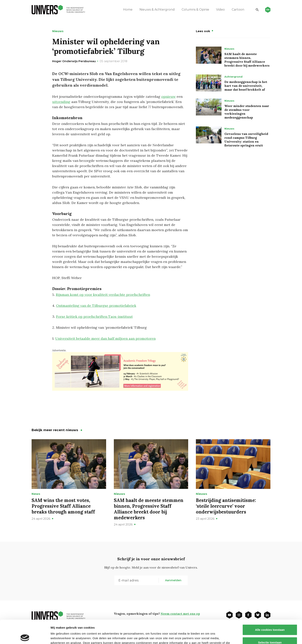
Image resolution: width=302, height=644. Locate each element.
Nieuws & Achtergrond (157, 10)
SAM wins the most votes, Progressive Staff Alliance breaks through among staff (63, 506)
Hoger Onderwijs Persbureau (74, 61)
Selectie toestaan (270, 619)
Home (128, 10)
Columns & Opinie (195, 10)
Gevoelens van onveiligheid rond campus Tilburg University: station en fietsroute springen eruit (246, 140)
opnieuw (168, 97)
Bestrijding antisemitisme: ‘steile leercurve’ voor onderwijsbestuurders (226, 506)
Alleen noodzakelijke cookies (270, 631)
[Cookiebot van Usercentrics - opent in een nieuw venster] (25, 636)
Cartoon (238, 10)
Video (220, 10)
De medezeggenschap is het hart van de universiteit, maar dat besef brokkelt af (246, 86)
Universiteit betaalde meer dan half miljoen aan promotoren (105, 338)
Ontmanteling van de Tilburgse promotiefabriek (96, 306)
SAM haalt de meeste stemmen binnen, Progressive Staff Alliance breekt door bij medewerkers (247, 60)
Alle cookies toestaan (270, 606)
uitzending (61, 102)
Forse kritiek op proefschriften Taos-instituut (94, 317)
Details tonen (208, 636)
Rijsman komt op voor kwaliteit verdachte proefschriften (103, 295)
